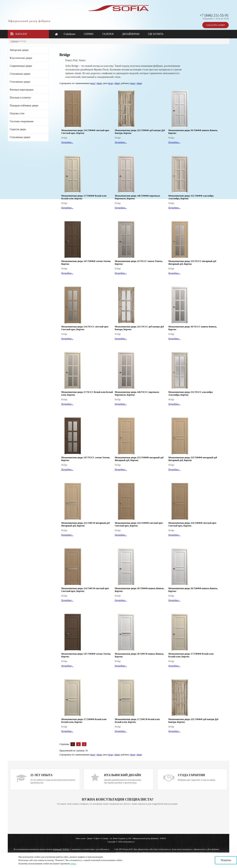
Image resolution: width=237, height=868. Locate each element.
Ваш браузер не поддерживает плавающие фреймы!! (118, 820)
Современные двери (21, 66)
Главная (14, 41)
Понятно (226, 860)
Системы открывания (22, 121)
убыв (99, 83)
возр (93, 83)
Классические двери (21, 58)
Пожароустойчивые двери (24, 106)
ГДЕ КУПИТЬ (156, 34)
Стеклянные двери (20, 74)
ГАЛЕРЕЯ (108, 34)
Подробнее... (67, 142)
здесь (73, 864)
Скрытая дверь (18, 129)
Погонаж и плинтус (20, 98)
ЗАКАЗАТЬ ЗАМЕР (215, 25)
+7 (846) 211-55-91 (214, 15)
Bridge (23, 41)
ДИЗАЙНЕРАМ (131, 34)
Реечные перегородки (22, 90)
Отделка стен (17, 113)
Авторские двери (19, 50)
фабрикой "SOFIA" (61, 849)
